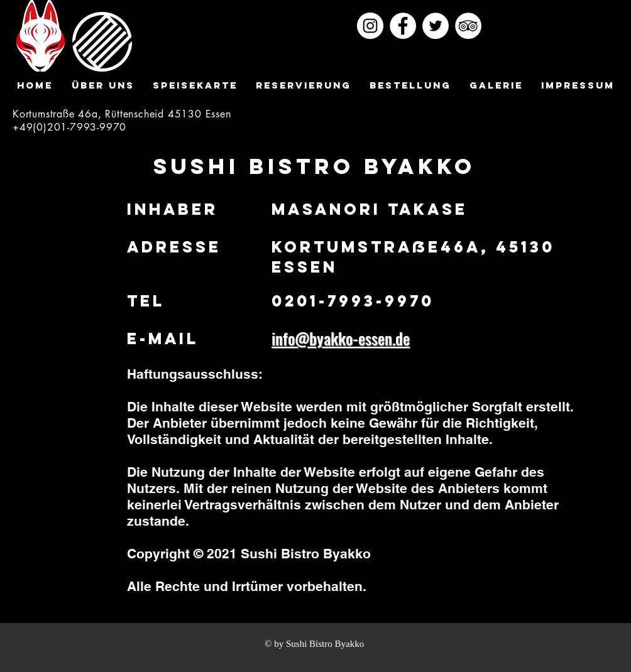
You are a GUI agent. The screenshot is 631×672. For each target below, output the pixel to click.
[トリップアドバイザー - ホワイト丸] (468, 26)
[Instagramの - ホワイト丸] (370, 26)
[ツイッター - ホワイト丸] (436, 26)
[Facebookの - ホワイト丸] (403, 26)
